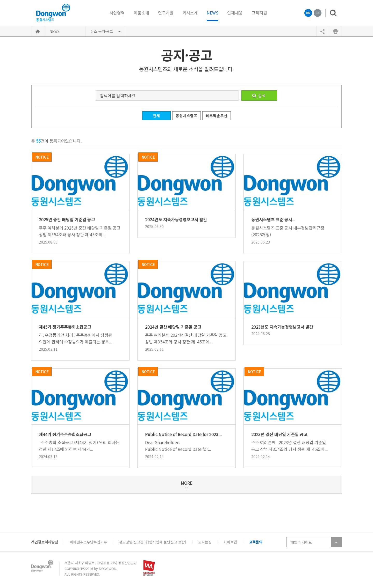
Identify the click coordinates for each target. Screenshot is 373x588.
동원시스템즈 (186, 116)
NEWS (213, 13)
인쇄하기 (335, 31)
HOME (38, 31)
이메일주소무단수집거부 (88, 542)
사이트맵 (230, 542)
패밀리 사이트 (301, 542)
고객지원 (259, 13)
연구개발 (166, 13)
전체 (156, 116)
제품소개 (141, 13)
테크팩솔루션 (216, 116)
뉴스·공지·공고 (102, 31)
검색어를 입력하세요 (118, 95)
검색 (331, 13)
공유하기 (323, 31)
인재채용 (235, 13)
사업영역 (117, 13)
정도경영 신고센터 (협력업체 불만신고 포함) (153, 542)
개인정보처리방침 (45, 542)
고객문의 (256, 542)
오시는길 (205, 542)
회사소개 (190, 13)
